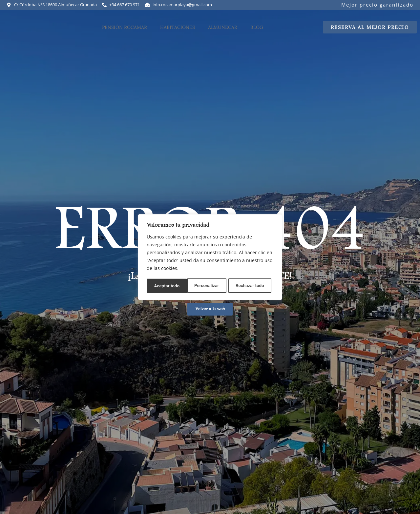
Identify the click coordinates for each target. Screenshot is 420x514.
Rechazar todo (210, 285)
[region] (210, 257)
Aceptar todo (253, 285)
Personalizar (166, 285)
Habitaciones (178, 31)
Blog (257, 31)
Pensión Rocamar (125, 31)
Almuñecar (223, 31)
